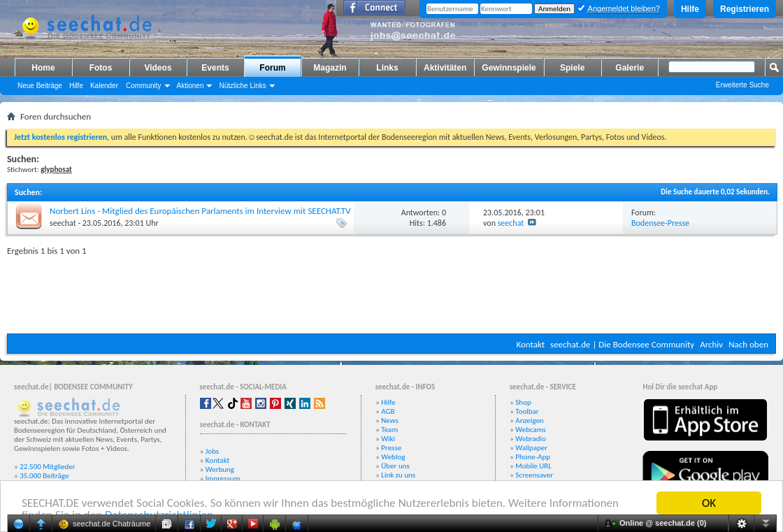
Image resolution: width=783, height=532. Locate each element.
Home (43, 68)
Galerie (630, 68)
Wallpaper (531, 448)
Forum (272, 68)
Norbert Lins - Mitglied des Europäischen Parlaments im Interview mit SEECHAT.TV (200, 211)
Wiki (388, 439)
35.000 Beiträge (44, 476)
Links (387, 68)
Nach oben (748, 344)
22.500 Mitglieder (48, 467)
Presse (391, 448)
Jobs (212, 451)
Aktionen (191, 86)
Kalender (104, 86)
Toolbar (527, 411)
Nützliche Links (242, 86)
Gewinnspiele (509, 68)
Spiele (572, 68)
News (390, 420)
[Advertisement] (391, 292)
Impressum (223, 479)
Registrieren (745, 9)
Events (215, 68)
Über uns (395, 466)
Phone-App (533, 457)
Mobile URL (533, 466)
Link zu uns (398, 475)
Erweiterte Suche (742, 85)
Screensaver (534, 475)
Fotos (101, 68)
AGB (388, 411)
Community (144, 86)
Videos (158, 68)
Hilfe (690, 9)
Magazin (330, 68)
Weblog (393, 457)
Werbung (220, 469)
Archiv (711, 344)
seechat (63, 223)
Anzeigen (530, 420)
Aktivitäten (445, 68)
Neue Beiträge (40, 86)
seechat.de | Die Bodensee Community (622, 344)
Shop (523, 402)
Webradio (531, 439)
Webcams (531, 430)
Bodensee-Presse (660, 223)
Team (389, 430)
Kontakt (530, 344)
